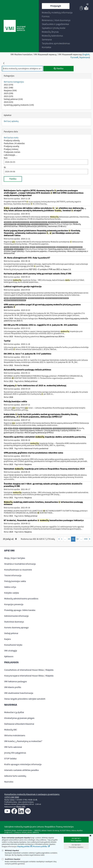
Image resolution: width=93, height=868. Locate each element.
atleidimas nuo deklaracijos (39, 222)
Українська (84, 57)
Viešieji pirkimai (13, 99)
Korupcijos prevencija (14, 604)
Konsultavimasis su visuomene (18, 570)
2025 (8, 93)
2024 (8, 102)
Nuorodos (9, 782)
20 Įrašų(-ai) (10, 539)
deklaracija (8, 222)
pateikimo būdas (46, 428)
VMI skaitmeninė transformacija (19, 693)
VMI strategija (11, 651)
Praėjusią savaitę (11, 146)
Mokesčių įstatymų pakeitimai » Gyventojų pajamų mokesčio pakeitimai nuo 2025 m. (46, 320)
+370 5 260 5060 (12, 797)
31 (73, 539)
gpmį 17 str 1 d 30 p (62, 247)
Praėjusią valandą (12, 141)
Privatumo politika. (40, 847)
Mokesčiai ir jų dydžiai (14, 712)
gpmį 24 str (36, 428)
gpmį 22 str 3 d (9, 249)
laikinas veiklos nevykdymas (40, 224)
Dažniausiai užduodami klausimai (19, 724)
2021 (8, 88)
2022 (8, 85)
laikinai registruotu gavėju (36, 298)
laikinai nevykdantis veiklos (69, 222)
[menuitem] (57, 13)
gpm (27, 247)
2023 (8, 96)
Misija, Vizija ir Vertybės (15, 558)
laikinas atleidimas (54, 222)
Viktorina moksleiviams (15, 736)
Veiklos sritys (10, 587)
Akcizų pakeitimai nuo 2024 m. (52, 337)
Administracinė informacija (16, 616)
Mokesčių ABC (11, 730)
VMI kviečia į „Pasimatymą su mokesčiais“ (23, 741)
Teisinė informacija (13, 576)
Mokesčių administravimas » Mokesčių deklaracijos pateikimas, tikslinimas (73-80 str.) (42, 225)
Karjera (7, 639)
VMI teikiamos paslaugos (16, 682)
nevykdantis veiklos (10, 224)
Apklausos (9, 657)
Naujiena (10, 91)
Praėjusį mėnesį (11, 149)
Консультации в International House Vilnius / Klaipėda (29, 676)
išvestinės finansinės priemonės (46, 247)
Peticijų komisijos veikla (15, 581)
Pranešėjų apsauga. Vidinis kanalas (20, 610)
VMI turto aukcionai (13, 747)
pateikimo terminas (25, 428)
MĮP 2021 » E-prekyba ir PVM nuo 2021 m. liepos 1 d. (50, 269)
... (65, 539)
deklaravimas (14, 247)
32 (77, 539)
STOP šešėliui (10, 759)
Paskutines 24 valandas (14, 143)
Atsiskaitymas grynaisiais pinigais (19, 718)
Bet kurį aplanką (11, 121)
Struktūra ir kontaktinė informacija (20, 564)
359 (86, 539)
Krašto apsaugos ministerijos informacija (23, 764)
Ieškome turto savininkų (15, 776)
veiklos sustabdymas (24, 224)
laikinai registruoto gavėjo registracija (57, 298)
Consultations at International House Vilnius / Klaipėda (29, 670)
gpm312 (32, 247)
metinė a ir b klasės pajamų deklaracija (64, 428)
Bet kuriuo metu (11, 138)
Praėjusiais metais (12, 152)
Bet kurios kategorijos (14, 82)
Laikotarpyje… (10, 155)
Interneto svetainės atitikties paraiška (21, 770)
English (86, 55)
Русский (74, 57)
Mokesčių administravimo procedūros (21, 599)
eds (6, 428)
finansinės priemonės (76, 247)
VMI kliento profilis (13, 687)
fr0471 (22, 247)
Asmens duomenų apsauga (16, 628)
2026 (11, 397)
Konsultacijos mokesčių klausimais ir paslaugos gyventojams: (32, 794)
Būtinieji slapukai (10, 850)
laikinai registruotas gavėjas (18, 298)
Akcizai (26, 365)
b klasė (7, 247)
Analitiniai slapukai (11, 859)
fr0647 (6, 298)
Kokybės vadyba (12, 593)
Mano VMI (21, 807)
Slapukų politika (23, 847)
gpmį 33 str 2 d (19, 249)
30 (69, 539)
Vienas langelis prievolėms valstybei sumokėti (25, 699)
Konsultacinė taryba (13, 645)
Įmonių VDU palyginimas (15, 753)
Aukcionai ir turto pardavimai (36, 449)
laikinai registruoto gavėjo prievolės (15, 300)
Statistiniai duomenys (14, 622)
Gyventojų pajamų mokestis (19, 105)
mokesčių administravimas (21, 222)
